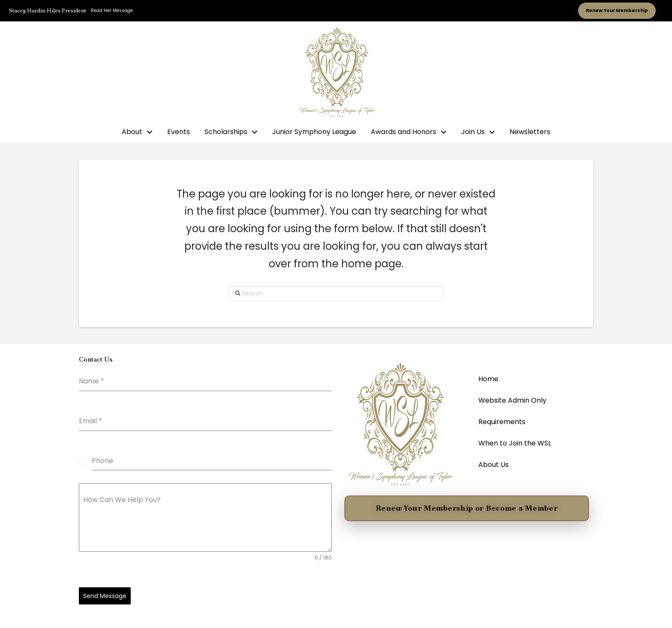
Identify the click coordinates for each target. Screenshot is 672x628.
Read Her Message (112, 10)
